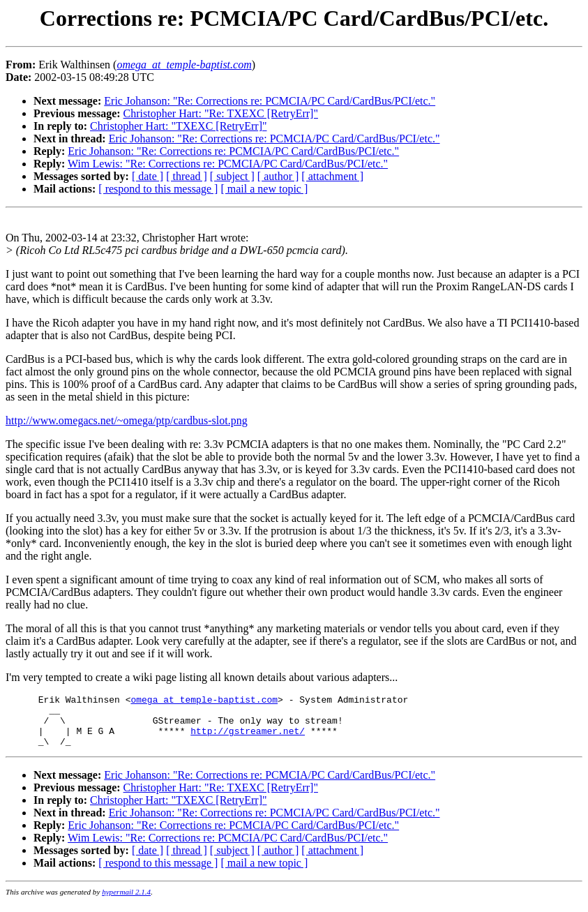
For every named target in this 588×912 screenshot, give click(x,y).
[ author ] (278, 176)
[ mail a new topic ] (264, 189)
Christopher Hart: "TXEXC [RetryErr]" (178, 126)
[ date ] (148, 176)
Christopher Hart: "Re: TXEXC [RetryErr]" (221, 113)
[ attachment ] (332, 176)
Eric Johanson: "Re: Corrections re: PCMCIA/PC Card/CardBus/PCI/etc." (270, 101)
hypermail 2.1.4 (126, 902)
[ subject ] (232, 176)
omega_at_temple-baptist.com (204, 701)
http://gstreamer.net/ (248, 739)
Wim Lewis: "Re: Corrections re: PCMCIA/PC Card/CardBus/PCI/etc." (228, 164)
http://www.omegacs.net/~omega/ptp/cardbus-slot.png (127, 420)
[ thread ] (187, 176)
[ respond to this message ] (158, 189)
